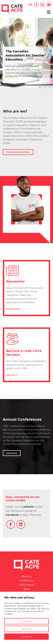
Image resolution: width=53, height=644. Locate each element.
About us (27, 576)
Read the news (13, 309)
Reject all (26, 629)
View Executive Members (18, 152)
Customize (26, 621)
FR (30, 5)
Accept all (27, 637)
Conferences (27, 581)
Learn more (12, 375)
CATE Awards (27, 585)
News (27, 589)
